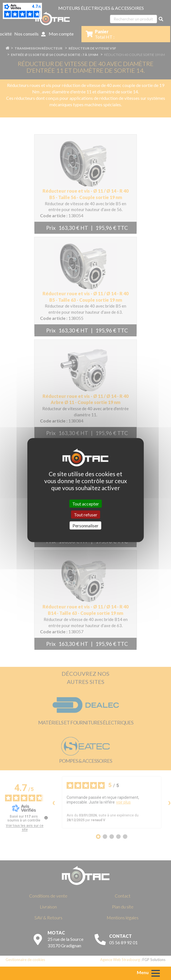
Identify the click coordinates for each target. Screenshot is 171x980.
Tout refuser (86, 514)
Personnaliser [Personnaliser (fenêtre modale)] (85, 526)
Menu (143, 972)
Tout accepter (86, 503)
